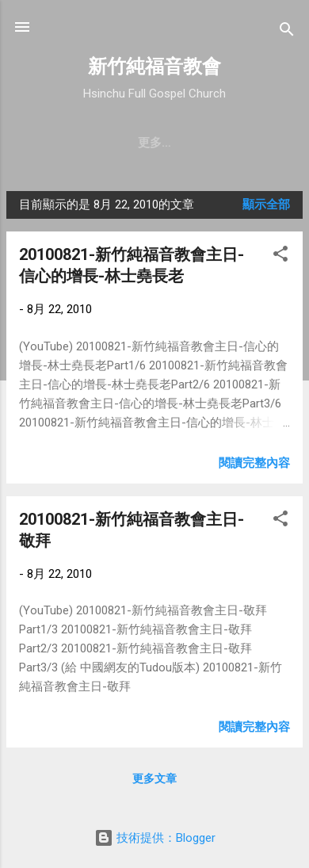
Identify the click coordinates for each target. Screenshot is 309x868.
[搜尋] (287, 32)
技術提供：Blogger (155, 838)
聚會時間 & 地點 (162, 143)
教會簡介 (67, 143)
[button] (280, 256)
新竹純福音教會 (154, 67)
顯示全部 (266, 205)
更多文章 (154, 778)
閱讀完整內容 (254, 463)
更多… (250, 143)
